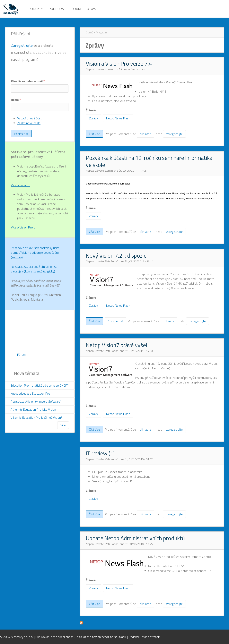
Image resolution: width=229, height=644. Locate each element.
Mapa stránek (151, 637)
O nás (91, 9)
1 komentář (115, 321)
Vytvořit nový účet (29, 118)
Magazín (101, 32)
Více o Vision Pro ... (23, 227)
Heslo (16, 100)
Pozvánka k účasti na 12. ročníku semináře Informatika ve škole (149, 161)
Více (63, 425)
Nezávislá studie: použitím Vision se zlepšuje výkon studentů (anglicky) (34, 269)
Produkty (35, 9)
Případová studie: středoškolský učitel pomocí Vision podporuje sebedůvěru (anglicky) (35, 253)
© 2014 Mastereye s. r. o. (17, 637)
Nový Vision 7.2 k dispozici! (117, 255)
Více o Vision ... (20, 185)
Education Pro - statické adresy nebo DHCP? (40, 385)
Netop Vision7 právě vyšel (116, 345)
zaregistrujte (174, 134)
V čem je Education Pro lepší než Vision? (36, 417)
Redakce (134, 637)
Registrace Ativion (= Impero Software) (36, 401)
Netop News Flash (118, 118)
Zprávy (93, 118)
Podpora (56, 9)
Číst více (96, 135)
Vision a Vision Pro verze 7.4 (119, 64)
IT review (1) (100, 453)
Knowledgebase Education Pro (30, 393)
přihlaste (145, 134)
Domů (89, 32)
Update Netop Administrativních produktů (135, 538)
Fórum (75, 9)
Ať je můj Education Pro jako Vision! (34, 409)
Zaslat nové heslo (29, 123)
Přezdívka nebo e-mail (28, 81)
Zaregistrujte (22, 45)
